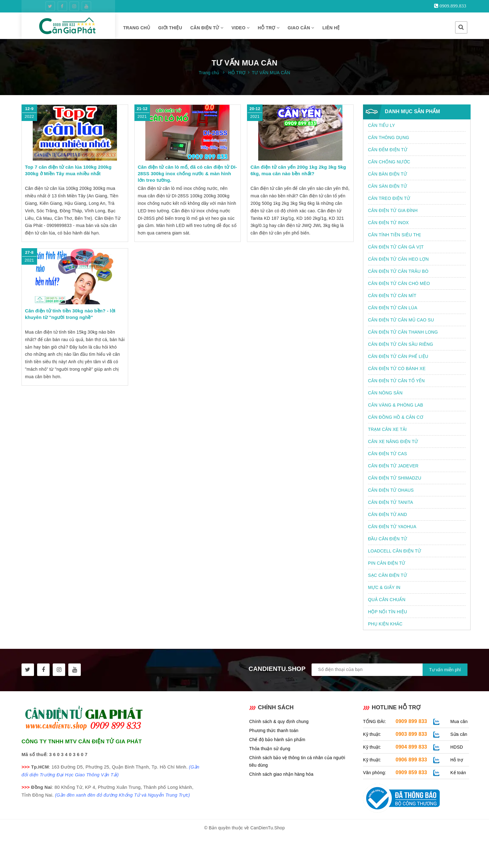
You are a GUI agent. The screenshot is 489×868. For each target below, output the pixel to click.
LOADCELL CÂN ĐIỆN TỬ (395, 551)
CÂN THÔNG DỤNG (389, 137)
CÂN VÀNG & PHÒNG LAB (396, 405)
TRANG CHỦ (137, 28)
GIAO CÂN (301, 28)
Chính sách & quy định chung (279, 721)
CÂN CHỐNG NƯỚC (389, 162)
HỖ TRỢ (269, 28)
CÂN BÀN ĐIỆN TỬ (387, 174)
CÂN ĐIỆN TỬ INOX (388, 223)
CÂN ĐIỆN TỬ (207, 28)
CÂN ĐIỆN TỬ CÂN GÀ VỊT (396, 247)
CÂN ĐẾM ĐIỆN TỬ (388, 150)
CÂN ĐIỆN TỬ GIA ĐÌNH (393, 210)
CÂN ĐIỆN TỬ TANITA (391, 502)
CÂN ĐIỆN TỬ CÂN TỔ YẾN (396, 381)
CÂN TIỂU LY (381, 125)
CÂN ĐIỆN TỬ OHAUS (391, 490)
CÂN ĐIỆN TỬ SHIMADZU (395, 478)
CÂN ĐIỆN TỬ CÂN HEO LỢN (398, 259)
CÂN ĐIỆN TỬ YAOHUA (392, 527)
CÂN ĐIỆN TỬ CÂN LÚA (393, 308)
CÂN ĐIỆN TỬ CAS (387, 454)
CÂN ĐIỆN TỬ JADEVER (393, 466)
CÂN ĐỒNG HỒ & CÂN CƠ (396, 417)
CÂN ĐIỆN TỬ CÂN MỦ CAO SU (401, 320)
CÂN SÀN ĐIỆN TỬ (387, 186)
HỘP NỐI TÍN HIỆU (387, 612)
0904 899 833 (412, 747)
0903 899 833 (412, 734)
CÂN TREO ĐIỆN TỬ (389, 198)
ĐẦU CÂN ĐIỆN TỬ (388, 539)
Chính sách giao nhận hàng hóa (281, 774)
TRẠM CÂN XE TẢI (387, 429)
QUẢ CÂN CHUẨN (387, 600)
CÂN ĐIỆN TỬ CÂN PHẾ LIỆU (398, 356)
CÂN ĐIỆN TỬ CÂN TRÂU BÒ (398, 271)
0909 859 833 (412, 772)
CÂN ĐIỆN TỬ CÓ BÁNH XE (397, 369)
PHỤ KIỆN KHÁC (385, 624)
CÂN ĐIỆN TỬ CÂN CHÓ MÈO (399, 283)
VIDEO (240, 28)
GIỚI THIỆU (170, 28)
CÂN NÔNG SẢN (385, 393)
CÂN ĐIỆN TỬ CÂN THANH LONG (403, 332)
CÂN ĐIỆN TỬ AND (387, 514)
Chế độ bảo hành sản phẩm (277, 740)
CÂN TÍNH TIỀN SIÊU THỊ (394, 235)
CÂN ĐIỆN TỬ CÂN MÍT (392, 296)
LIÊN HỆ (331, 28)
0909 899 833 (412, 721)
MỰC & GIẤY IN (384, 587)
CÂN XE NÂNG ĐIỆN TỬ (393, 441)
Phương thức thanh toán (274, 731)
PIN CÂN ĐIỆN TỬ (387, 563)
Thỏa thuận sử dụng (270, 749)
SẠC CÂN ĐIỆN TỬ (387, 575)
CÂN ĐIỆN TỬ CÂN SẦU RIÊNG (401, 344)
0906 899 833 (412, 760)
